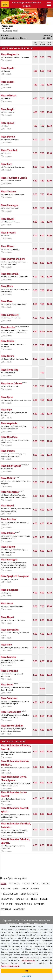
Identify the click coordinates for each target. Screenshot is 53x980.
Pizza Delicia (7, 341)
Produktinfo (6, 60)
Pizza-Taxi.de (24, 924)
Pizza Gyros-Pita (10, 370)
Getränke (6, 909)
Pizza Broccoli (8, 233)
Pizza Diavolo (8, 137)
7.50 (49, 57)
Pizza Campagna (10, 205)
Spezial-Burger (9, 894)
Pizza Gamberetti (10, 315)
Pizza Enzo (7, 164)
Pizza (3, 883)
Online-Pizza (41, 924)
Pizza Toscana (8, 191)
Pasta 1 (36, 883)
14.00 (49, 331)
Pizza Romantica (10, 630)
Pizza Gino (6, 645)
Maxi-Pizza (14, 883)
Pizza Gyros (7, 397)
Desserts (39, 904)
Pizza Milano (7, 246)
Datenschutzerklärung (10, 966)
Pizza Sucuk (7, 603)
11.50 (49, 153)
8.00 (42, 263)
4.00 (35, 71)
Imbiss (34, 899)
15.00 (49, 702)
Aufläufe (5, 889)
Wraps (16, 889)
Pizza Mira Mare (9, 437)
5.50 (42, 71)
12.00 (49, 85)
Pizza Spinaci (8, 123)
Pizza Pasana (8, 451)
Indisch (44, 899)
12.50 (49, 318)
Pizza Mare (7, 301)
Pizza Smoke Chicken (12, 726)
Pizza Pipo (6, 410)
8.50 (42, 702)
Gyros (25, 889)
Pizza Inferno (8, 533)
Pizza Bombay (8, 519)
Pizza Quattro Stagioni (13, 259)
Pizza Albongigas (10, 492)
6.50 (35, 331)
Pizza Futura (7, 356)
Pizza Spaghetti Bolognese (15, 576)
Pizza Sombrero (9, 698)
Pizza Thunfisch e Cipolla (14, 178)
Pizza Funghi (7, 109)
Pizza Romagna (9, 560)
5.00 (42, 57)
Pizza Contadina (9, 671)
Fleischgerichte (29, 894)
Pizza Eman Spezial (11, 466)
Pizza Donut (7, 684)
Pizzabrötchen (23, 904)
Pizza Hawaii (7, 219)
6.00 (42, 235)
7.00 (42, 85)
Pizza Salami (7, 82)
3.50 (35, 57)
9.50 (49, 71)
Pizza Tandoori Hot (11, 712)
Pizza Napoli (7, 506)
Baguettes (22, 899)
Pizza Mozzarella (10, 274)
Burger (35, 889)
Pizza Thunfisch (9, 150)
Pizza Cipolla (7, 68)
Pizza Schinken (9, 95)
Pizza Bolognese (10, 590)
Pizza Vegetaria (9, 423)
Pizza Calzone (8, 547)
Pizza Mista (7, 286)
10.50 (49, 98)
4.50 (35, 85)
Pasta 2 (46, 883)
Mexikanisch (7, 899)
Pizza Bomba (8, 327)
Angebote (19, 909)
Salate (26, 883)
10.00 (49, 235)
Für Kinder (7, 904)
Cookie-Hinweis (29, 960)
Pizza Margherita (10, 54)
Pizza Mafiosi (8, 478)
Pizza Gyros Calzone (11, 383)
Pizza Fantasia (8, 657)
